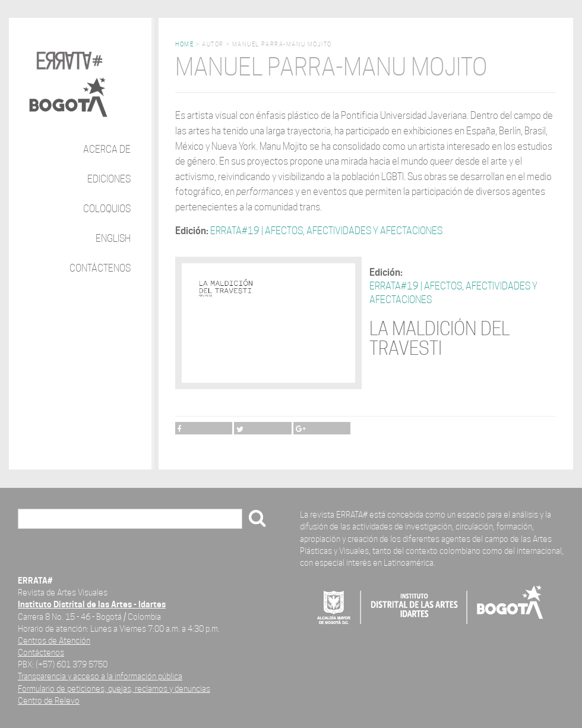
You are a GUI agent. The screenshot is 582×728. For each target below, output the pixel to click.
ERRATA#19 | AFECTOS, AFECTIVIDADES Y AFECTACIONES (326, 231)
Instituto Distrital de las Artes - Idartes (92, 604)
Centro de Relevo (49, 700)
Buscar (36, 520)
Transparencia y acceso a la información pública (100, 676)
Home (184, 44)
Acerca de (107, 149)
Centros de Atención (54, 640)
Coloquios (107, 209)
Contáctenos (100, 268)
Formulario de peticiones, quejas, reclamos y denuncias (114, 688)
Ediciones (109, 179)
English (113, 239)
